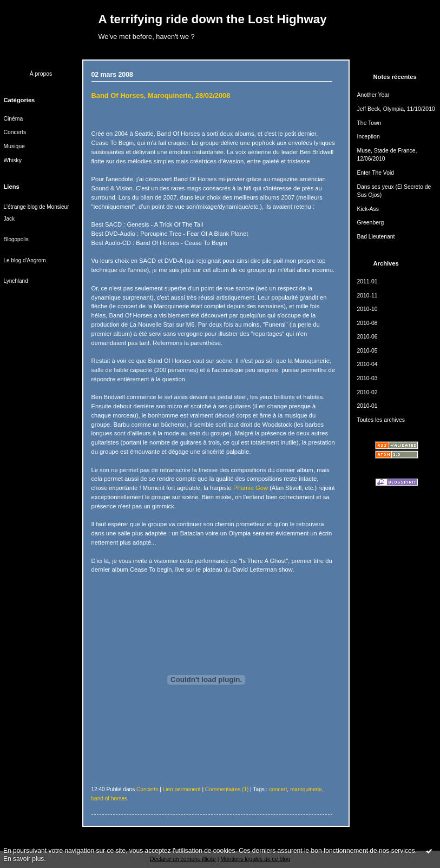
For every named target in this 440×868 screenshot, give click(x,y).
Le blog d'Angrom (25, 260)
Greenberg (371, 223)
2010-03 (367, 378)
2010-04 (367, 364)
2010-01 (367, 406)
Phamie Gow (251, 488)
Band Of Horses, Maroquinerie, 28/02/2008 (161, 95)
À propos (41, 74)
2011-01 (367, 281)
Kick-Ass (368, 209)
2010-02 (367, 392)
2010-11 (367, 296)
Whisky (13, 160)
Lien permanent (182, 789)
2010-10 (367, 309)
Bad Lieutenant (376, 237)
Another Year (373, 95)
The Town (369, 123)
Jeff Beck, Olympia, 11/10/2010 (396, 109)
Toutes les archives (381, 420)
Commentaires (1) (227, 789)
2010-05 (367, 351)
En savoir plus (24, 859)
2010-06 (367, 337)
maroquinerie (306, 789)
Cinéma (14, 119)
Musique (14, 146)
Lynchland (16, 281)
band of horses (110, 799)
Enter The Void (376, 173)
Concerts (15, 132)
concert (278, 789)
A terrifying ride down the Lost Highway (213, 19)
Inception (369, 137)
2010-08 (367, 323)
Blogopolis (16, 239)
